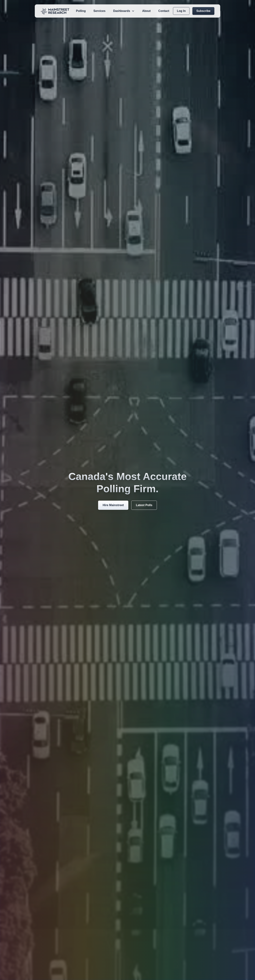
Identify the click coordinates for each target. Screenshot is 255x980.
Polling (81, 11)
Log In (181, 11)
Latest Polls (144, 505)
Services (99, 11)
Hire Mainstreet (113, 505)
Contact (164, 11)
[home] (55, 11)
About (146, 11)
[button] (124, 11)
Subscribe (203, 11)
